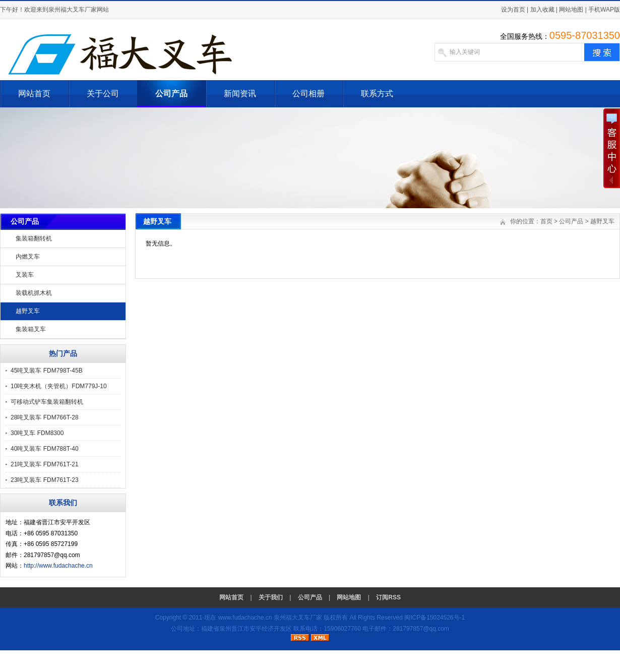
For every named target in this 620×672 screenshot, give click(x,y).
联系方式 (377, 94)
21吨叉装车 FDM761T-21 (45, 464)
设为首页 (513, 10)
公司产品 (171, 94)
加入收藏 (542, 10)
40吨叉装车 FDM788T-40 (45, 449)
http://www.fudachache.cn (58, 566)
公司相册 (308, 94)
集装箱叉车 (31, 329)
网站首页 (34, 94)
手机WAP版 (604, 10)
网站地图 (571, 10)
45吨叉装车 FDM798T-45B (47, 371)
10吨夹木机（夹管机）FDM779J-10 (59, 386)
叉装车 (25, 275)
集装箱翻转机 (34, 238)
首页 (546, 221)
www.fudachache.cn (245, 618)
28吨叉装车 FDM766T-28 (45, 417)
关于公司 (103, 94)
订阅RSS (388, 597)
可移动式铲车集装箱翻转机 (47, 402)
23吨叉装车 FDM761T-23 (45, 480)
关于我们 (271, 597)
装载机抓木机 (34, 293)
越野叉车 (28, 311)
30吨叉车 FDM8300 (37, 433)
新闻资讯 (240, 94)
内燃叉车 (28, 257)
